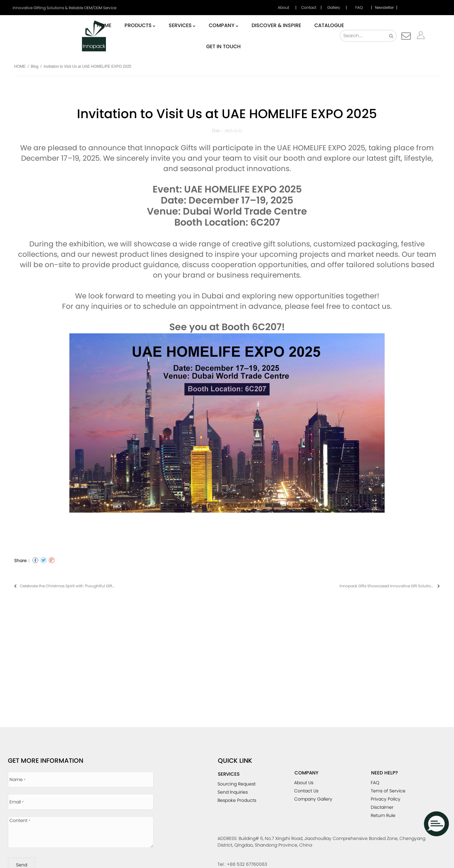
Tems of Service (388, 791)
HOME (20, 66)
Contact (309, 8)
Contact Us (306, 791)
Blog (35, 66)
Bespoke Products (237, 800)
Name (17, 779)
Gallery (334, 8)
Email (17, 802)
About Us (304, 783)
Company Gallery (313, 799)
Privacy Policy (386, 799)
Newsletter (384, 8)
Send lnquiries (233, 792)
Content (20, 820)
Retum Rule (383, 815)
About (283, 8)
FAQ (359, 8)
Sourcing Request (237, 784)
